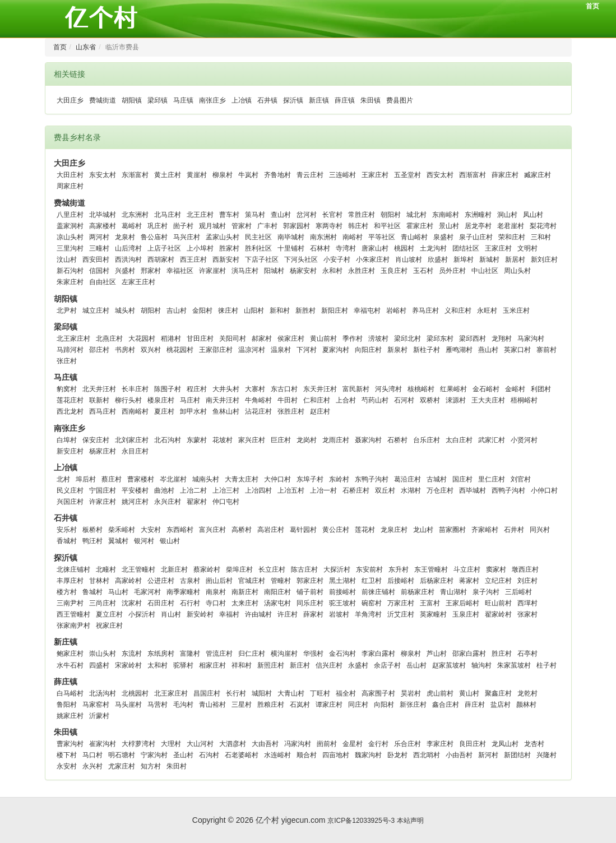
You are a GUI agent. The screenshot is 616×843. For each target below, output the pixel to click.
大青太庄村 (242, 479)
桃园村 (404, 248)
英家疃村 (433, 614)
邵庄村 (99, 350)
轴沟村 (481, 665)
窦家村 (496, 569)
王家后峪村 (462, 603)
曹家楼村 (141, 479)
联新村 (99, 400)
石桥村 (397, 440)
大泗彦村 (233, 744)
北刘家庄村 (132, 440)
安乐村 (67, 530)
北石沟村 (168, 440)
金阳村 (202, 311)
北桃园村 (135, 693)
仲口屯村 (226, 502)
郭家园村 (297, 226)
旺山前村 (498, 603)
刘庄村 (527, 581)
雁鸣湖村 (459, 350)
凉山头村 (70, 237)
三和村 (541, 237)
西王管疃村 (73, 614)
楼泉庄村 (161, 400)
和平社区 (387, 226)
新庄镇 (319, 100)
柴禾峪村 (122, 530)
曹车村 (229, 215)
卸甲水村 (193, 411)
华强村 (313, 654)
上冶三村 (226, 490)
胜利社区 (258, 248)
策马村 (255, 215)
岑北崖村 (173, 479)
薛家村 (313, 614)
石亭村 (527, 654)
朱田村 (177, 766)
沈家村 (132, 603)
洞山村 (507, 215)
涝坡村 (378, 339)
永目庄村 (135, 451)
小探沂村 (142, 614)
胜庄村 (502, 654)
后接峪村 (401, 581)
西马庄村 (103, 411)
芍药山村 (375, 400)
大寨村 (255, 389)
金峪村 (515, 389)
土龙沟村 (433, 248)
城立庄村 (96, 311)
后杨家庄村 (437, 581)
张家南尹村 (73, 626)
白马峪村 (70, 693)
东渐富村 (135, 175)
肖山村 (171, 614)
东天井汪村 (320, 389)
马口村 (92, 755)
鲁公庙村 (154, 237)
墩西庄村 (525, 569)
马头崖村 (128, 705)
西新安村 (226, 260)
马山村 (118, 592)
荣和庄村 (512, 237)
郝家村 (262, 339)
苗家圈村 (452, 530)
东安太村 (103, 175)
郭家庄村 (310, 581)
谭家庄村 (329, 705)
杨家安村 (303, 271)
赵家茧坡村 (449, 665)
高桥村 (242, 530)
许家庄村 (103, 502)
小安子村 (337, 260)
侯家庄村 (291, 339)
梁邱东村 (440, 339)
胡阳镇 (132, 100)
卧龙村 (397, 755)
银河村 (144, 541)
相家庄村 (212, 665)
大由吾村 (265, 744)
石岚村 (300, 705)
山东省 (86, 47)
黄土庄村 (168, 175)
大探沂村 (337, 569)
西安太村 (440, 175)
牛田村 (288, 400)
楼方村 (67, 592)
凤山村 (533, 215)
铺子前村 (310, 592)
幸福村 (229, 614)
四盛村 (99, 665)
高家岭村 (128, 581)
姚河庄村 (135, 502)
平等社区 (382, 237)
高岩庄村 (271, 530)
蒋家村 (469, 581)
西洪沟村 (128, 260)
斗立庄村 (467, 569)
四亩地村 (336, 755)
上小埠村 (200, 248)
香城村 (67, 541)
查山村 (281, 215)
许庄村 (288, 614)
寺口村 (216, 603)
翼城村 (118, 541)
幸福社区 (180, 271)
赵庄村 (320, 411)
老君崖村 (511, 226)
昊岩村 (411, 693)
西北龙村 (70, 411)
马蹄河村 (70, 350)
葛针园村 (303, 530)
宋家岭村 (128, 665)
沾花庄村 (258, 411)
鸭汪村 (92, 541)
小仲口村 (544, 490)
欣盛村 (438, 260)
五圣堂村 (407, 175)
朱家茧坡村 (514, 665)
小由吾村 (459, 755)
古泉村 (190, 581)
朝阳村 (391, 215)
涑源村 (456, 400)
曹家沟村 (70, 744)
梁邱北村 (407, 339)
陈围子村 (168, 389)
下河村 (307, 350)
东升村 (399, 569)
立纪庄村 (498, 581)
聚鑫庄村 (498, 693)
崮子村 (183, 226)
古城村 (437, 479)
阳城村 (274, 271)
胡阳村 (151, 311)
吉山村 (177, 311)
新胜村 (305, 311)
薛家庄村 (505, 175)
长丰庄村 (135, 389)
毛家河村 (147, 592)
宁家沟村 (154, 755)
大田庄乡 (70, 100)
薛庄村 (475, 705)
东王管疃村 (431, 569)
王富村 (430, 603)
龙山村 (423, 530)
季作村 (353, 339)
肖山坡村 (409, 260)
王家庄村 (375, 175)
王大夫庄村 (488, 400)
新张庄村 (413, 705)
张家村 (527, 614)
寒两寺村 (329, 226)
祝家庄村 (109, 626)
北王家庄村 (73, 339)
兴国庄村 (70, 502)
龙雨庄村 (336, 440)
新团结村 (517, 755)
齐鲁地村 (277, 175)
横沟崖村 (284, 654)
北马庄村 (168, 215)
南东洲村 (323, 237)
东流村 (132, 654)
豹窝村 (67, 389)
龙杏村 (534, 744)
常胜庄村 (362, 215)
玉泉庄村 (466, 614)
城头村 (125, 311)
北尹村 (67, 311)
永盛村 (358, 665)
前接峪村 (342, 592)
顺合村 (307, 755)
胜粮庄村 (271, 705)
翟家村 (197, 502)
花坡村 (223, 440)
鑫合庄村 (446, 705)
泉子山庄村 (476, 237)
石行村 (190, 603)
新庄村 (300, 665)
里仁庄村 (492, 479)
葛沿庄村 (407, 479)
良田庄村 (473, 744)
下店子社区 (262, 260)
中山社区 (485, 271)
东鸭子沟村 (372, 479)
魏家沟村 (368, 755)
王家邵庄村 (216, 350)
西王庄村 (193, 260)
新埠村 (464, 260)
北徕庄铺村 (73, 569)
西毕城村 (473, 490)
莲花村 (365, 530)
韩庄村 (358, 226)
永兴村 (92, 766)
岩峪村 (396, 311)
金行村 (378, 744)
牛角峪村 (258, 400)
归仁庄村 (252, 654)
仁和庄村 (317, 400)
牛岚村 (248, 175)
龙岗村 (307, 440)
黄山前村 (323, 339)
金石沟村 (342, 654)
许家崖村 (212, 271)
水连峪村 (277, 755)
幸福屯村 (367, 311)
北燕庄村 (109, 339)
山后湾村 (128, 248)
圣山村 (183, 755)
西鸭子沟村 (508, 490)
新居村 (515, 260)
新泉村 (397, 350)
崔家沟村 (103, 744)
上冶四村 (258, 490)
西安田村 (96, 260)
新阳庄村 (335, 311)
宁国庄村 (103, 490)
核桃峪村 (421, 389)
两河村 (99, 237)
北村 (63, 479)
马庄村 (190, 400)
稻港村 (171, 339)
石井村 (514, 530)
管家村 (242, 226)
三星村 (242, 705)
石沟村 (209, 755)
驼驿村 (183, 665)
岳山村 (416, 665)
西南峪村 (135, 411)
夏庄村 (164, 411)
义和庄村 (458, 311)
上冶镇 (242, 100)
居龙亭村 (478, 226)
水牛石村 (70, 665)
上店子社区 (164, 248)
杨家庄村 (103, 451)
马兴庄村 (187, 237)
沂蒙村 (99, 716)
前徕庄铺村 (378, 592)
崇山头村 (103, 654)
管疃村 (281, 581)
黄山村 (469, 693)
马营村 (158, 705)
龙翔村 (502, 339)
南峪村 (353, 237)
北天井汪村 (99, 389)
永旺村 (487, 311)
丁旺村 (320, 693)
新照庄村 (271, 665)
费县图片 (400, 100)
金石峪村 (486, 389)
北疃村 (106, 569)
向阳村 (384, 705)
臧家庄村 (538, 175)
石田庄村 (161, 603)
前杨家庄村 (418, 592)
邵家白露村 (469, 654)
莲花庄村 (70, 400)
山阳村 (254, 311)
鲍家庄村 (70, 654)
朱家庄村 (70, 282)
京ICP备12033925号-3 (361, 821)
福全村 (346, 693)
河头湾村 (388, 389)
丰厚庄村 (70, 581)
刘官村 (521, 479)
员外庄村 (452, 271)
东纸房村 (161, 654)
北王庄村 (200, 215)
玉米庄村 (516, 311)
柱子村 (546, 665)
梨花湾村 (543, 226)
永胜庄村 (362, 271)
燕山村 (488, 350)
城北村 (416, 215)
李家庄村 (440, 744)
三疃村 (99, 248)
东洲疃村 (478, 215)
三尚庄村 (103, 603)
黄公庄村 (336, 530)
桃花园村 (180, 350)
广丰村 (267, 226)
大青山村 (291, 693)
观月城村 (212, 226)
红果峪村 (453, 389)
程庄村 (197, 389)
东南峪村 (446, 215)
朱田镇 (370, 100)
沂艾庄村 (401, 614)
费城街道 (103, 100)
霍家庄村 (420, 226)
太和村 (158, 665)
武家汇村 (492, 440)
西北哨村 (427, 755)
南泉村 (216, 592)
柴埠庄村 (239, 569)
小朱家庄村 (373, 260)
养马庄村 (425, 311)
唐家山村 (375, 248)
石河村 (404, 400)
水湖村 (411, 490)
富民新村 (356, 389)
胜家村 (229, 248)
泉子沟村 (486, 592)
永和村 (332, 271)
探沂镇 (293, 100)
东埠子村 (310, 479)
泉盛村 (443, 237)
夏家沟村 (336, 350)
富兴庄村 (212, 530)
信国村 (99, 271)
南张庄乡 (212, 100)
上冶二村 (193, 490)
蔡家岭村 (207, 569)
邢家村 (151, 271)
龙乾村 (527, 693)
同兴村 (540, 530)
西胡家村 (161, 260)
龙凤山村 (505, 744)
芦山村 (437, 654)
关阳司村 (233, 339)
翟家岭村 (498, 614)
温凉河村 (252, 350)
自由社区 (103, 282)
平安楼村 (135, 490)
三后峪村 (518, 592)
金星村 (353, 744)
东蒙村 (197, 440)
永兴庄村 (168, 502)
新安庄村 (70, 451)
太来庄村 (245, 603)
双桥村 (430, 400)
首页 (592, 6)
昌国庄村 (207, 693)
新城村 (489, 260)
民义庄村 (70, 490)
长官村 (332, 215)
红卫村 (372, 581)
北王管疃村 (138, 569)
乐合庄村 (407, 744)
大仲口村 (277, 479)
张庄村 (67, 361)
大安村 (151, 530)
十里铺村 (291, 248)
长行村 (236, 693)
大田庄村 (70, 175)
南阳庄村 (277, 592)
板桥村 (92, 530)
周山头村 (517, 271)
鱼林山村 (226, 411)
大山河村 (200, 744)
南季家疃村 (183, 592)
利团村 (541, 389)
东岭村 (339, 479)
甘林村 (99, 581)
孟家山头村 (223, 237)
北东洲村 (135, 215)
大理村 (171, 744)
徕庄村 (228, 311)
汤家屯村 (277, 603)
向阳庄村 (368, 350)
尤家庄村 (122, 766)
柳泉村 (223, 175)
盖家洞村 (70, 226)
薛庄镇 (345, 100)
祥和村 (242, 665)
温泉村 (281, 350)
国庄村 (462, 479)
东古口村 (284, 389)
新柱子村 (427, 350)
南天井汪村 (223, 400)
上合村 (346, 400)
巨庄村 (281, 440)
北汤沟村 (103, 693)
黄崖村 (197, 175)
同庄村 (358, 705)
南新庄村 (245, 592)
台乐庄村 (427, 440)
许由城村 (258, 614)
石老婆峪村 (242, 755)
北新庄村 (174, 569)
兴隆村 (546, 755)
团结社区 (466, 248)
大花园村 (142, 339)
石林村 (320, 248)
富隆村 (190, 654)
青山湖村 (453, 592)
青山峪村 (414, 237)
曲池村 (164, 490)
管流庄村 (219, 654)
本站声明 (410, 821)
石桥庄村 (356, 490)
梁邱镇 (158, 100)
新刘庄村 (544, 260)
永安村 (67, 766)
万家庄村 (401, 603)
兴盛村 (125, 271)
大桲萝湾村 (138, 744)
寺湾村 (346, 248)
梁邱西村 (473, 339)
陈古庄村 (304, 569)
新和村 (280, 311)
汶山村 (67, 260)
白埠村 (67, 440)
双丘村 (385, 490)
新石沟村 (70, 271)
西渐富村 (473, 175)
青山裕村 (212, 705)
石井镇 (267, 100)
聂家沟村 (368, 440)
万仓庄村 (440, 490)
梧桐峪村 (524, 400)
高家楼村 (103, 226)
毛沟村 (183, 705)
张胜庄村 (291, 411)
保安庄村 (96, 440)
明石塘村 (122, 755)
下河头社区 (301, 260)
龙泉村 (125, 237)
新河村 (488, 755)
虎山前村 (440, 693)
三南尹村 (70, 603)
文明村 (527, 248)
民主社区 (258, 237)
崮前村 (327, 744)
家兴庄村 (252, 440)
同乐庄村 (310, 603)
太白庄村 (459, 440)
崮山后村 (219, 581)
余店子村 (387, 665)
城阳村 (262, 693)
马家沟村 (531, 339)
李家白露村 (378, 654)
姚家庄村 (70, 716)
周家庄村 (70, 186)
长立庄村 (272, 569)
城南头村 (206, 479)
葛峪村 (132, 226)
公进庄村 (161, 581)
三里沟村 (70, 248)
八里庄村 (70, 215)
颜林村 (526, 705)
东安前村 (369, 569)
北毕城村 (103, 215)
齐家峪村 (485, 530)
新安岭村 (200, 614)
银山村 (170, 541)
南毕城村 (291, 237)
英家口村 (517, 350)
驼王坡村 (342, 603)
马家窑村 (96, 705)
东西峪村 (180, 530)
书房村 (125, 350)
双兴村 (151, 350)
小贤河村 (524, 440)
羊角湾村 (368, 614)
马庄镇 (183, 100)
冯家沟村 (298, 744)
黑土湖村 (342, 581)
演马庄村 (245, 271)
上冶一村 (323, 490)
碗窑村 (372, 603)
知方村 (151, 766)
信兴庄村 (329, 665)
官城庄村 (252, 581)
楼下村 (67, 755)
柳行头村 (128, 400)
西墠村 (527, 603)
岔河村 (307, 215)
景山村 (449, 226)
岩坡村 (339, 614)
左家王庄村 (138, 282)
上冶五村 (291, 490)
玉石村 (423, 271)
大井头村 (226, 389)
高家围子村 (378, 693)
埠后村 (86, 479)
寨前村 (546, 350)
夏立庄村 (109, 614)
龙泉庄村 (394, 530)
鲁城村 (92, 592)
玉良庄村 (394, 271)
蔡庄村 (112, 479)
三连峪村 (342, 175)
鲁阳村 (67, 705)
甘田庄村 (200, 339)
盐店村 (501, 705)
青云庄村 (310, 175)
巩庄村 (158, 226)
